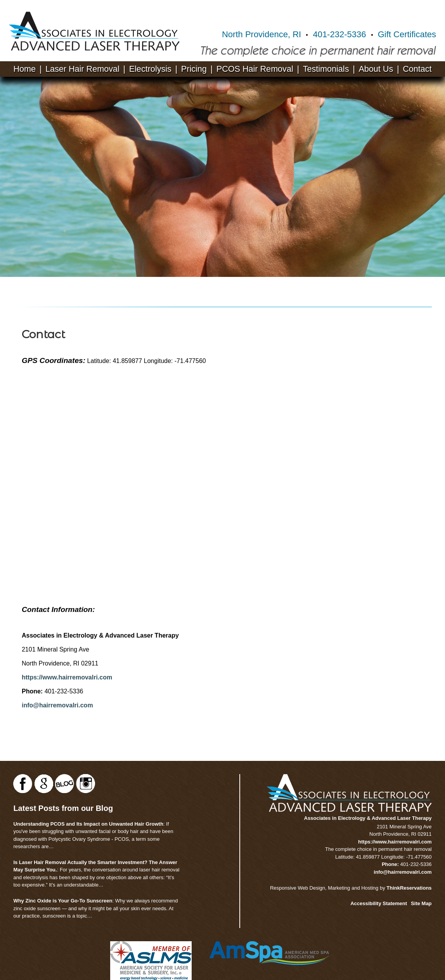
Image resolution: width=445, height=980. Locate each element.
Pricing (194, 69)
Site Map (421, 903)
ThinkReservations (409, 888)
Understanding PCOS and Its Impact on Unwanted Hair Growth (88, 824)
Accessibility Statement (379, 903)
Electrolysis (150, 69)
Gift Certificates (407, 34)
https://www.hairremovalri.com (67, 677)
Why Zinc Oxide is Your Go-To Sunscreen (63, 901)
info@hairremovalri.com (57, 705)
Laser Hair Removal (82, 69)
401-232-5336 (339, 34)
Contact (417, 69)
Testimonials (326, 69)
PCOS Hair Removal (255, 69)
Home (24, 69)
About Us (376, 69)
